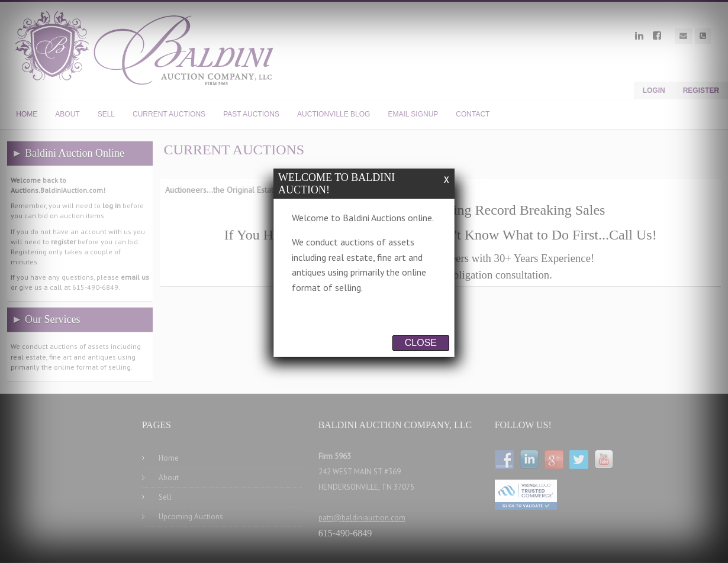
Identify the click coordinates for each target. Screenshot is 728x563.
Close (421, 343)
